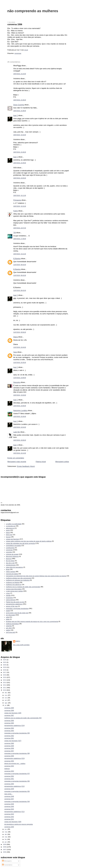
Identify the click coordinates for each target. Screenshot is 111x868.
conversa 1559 (9, 746)
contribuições (10, 548)
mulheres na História (13, 582)
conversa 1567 (9, 715)
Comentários (7, 865)
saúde (8, 611)
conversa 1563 (9, 731)
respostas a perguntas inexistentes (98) (17, 753)
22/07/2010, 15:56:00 (20, 406)
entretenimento (11, 565)
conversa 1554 (9, 766)
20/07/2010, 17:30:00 (20, 239)
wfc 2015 (9, 628)
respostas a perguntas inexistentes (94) (17, 801)
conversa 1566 (9, 720)
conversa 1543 (9, 814)
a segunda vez (11, 526)
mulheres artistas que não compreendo (19, 578)
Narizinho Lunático (20, 410)
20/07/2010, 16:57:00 (20, 228)
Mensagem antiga (62, 462)
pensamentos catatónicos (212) (14, 786)
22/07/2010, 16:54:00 (20, 427)
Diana (16, 337)
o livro (8, 593)
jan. (6, 842)
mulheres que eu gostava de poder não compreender (23, 587)
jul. (6, 705)
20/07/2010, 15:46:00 (20, 152)
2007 (5, 850)
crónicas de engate (12, 554)
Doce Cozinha (19, 105)
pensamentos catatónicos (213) (14, 758)
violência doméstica (12, 624)
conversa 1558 (9, 748)
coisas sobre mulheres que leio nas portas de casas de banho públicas (29, 541)
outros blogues (11, 600)
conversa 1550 (9, 784)
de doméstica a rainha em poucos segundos (19, 824)
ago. (6, 703)
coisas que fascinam (13, 539)
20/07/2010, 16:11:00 (20, 196)
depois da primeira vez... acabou (15, 763)
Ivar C (16, 115)
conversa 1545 (9, 806)
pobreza (7, 769)
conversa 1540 (9, 827)
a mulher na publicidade (14, 524)
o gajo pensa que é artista (14, 591)
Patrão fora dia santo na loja (15, 602)
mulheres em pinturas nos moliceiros (18, 580)
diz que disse (10, 561)
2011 (5, 688)
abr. (6, 834)
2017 (5, 672)
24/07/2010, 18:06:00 (20, 440)
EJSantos (17, 259)
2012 (5, 685)
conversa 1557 (9, 751)
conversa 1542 (9, 817)
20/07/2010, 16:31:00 (20, 206)
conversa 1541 (9, 819)
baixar (8, 533)
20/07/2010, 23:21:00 (20, 254)
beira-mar (9, 535)
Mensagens (7, 861)
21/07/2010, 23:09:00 (20, 378)
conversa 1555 (9, 761)
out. (6, 698)
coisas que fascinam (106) (13, 822)
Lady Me (17, 432)
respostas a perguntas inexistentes (17, 608)
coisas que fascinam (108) (13, 713)
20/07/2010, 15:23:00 (20, 74)
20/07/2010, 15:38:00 (20, 111)
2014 (5, 680)
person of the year (12, 606)
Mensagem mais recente (17, 462)
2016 (5, 675)
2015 (5, 677)
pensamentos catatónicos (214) (14, 725)
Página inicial (41, 462)
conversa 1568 (9, 710)
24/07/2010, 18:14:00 (20, 453)
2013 (5, 683)
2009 (5, 844)
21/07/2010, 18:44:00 (20, 347)
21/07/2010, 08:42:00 (20, 265)
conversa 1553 (9, 771)
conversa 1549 (9, 789)
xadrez (8, 630)
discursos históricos (12, 556)
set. (6, 700)
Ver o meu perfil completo (21, 645)
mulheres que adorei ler (14, 585)
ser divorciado (11, 615)
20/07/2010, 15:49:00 (20, 163)
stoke (8, 619)
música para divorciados (14, 589)
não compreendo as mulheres (33, 11)
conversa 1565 (9, 723)
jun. (6, 829)
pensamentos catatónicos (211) (14, 812)
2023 (5, 662)
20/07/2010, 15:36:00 (20, 100)
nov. (6, 695)
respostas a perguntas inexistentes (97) (17, 774)
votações (9, 626)
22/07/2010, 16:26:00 (20, 417)
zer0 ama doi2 (11, 632)
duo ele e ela (10, 563)
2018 (5, 670)
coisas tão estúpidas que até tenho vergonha (20, 543)
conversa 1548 (9, 796)
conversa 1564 (9, 728)
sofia (8, 617)
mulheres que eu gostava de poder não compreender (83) (23, 718)
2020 (5, 665)
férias (8, 569)
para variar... (8, 794)
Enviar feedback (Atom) (26, 466)
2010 (5, 690)
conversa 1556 (15, 24)
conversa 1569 (9, 708)
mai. (6, 832)
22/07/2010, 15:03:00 (20, 395)
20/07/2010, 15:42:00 (20, 135)
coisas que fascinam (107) (13, 741)
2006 (5, 852)
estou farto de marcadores (15, 567)
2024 (5, 660)
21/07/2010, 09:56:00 (20, 332)
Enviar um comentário (16, 458)
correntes (9, 552)
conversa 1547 (9, 799)
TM (15, 233)
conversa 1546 (9, 804)
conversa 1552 (9, 776)
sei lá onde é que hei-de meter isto (17, 613)
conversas (18, 53)
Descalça (17, 382)
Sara (15, 352)
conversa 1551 (9, 779)
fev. (6, 839)
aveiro (8, 530)
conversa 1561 (9, 738)
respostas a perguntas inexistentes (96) (17, 781)
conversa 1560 (9, 743)
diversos (9, 559)
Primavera (17, 200)
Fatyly (16, 211)
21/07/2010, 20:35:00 (20, 363)
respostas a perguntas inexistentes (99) (17, 733)
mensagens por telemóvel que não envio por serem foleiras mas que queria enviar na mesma (36, 576)
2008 (5, 847)
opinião (8, 595)
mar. (6, 837)
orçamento (9, 598)
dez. (6, 693)
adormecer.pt (10, 528)
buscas (8, 537)
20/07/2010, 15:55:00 (20, 178)
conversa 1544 (9, 809)
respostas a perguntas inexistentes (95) (17, 791)
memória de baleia (12, 574)
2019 (5, 667)
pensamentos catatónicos (14, 604)
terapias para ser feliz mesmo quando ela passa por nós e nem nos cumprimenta (32, 621)
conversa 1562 (9, 736)
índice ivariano (11, 572)
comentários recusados (14, 545)
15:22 (26, 50)
